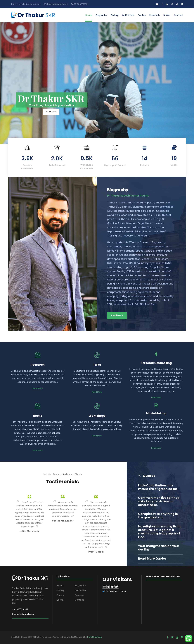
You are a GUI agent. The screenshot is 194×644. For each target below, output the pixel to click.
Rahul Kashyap (95, 637)
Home (89, 15)
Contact (179, 15)
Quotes (142, 15)
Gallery (114, 15)
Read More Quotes (152, 559)
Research (155, 15)
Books (167, 15)
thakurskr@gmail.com (57, 4)
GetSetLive (128, 15)
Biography (101, 15)
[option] (29, 513)
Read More (51, 112)
